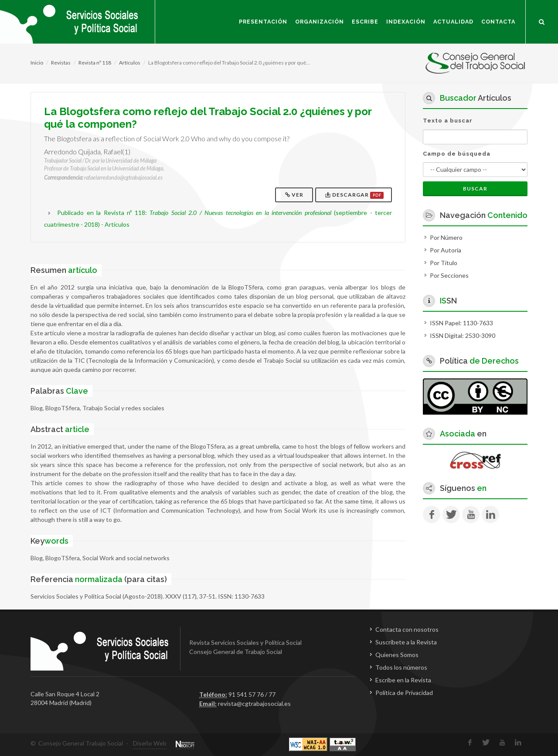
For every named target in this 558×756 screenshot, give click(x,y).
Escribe (365, 22)
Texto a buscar (448, 121)
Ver (295, 195)
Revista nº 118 (95, 63)
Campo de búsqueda (457, 154)
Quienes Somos (397, 655)
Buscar (475, 189)
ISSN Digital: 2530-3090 (463, 335)
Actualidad (453, 22)
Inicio (37, 63)
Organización (320, 22)
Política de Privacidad (404, 693)
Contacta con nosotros (407, 629)
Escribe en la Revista (403, 680)
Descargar (354, 195)
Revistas (61, 63)
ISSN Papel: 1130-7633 (461, 323)
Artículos (130, 63)
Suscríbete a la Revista (406, 642)
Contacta (498, 22)
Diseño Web (150, 743)
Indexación (406, 22)
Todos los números (401, 667)
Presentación (263, 22)
